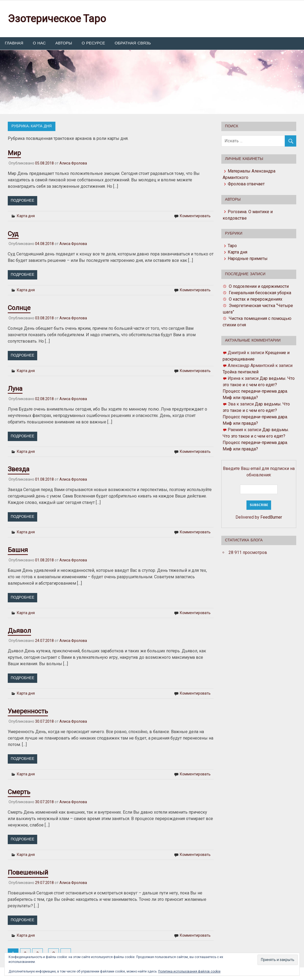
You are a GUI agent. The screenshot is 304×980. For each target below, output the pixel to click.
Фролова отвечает (246, 184)
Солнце (19, 308)
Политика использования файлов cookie (189, 971)
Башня (18, 550)
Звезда (19, 469)
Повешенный (28, 872)
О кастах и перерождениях (256, 299)
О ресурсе (93, 43)
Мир (14, 153)
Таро (232, 246)
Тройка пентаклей (241, 372)
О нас (39, 43)
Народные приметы (248, 259)
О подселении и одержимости (259, 286)
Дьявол (19, 631)
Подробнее (22, 201)
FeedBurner (271, 517)
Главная (14, 43)
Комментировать (195, 216)
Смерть (19, 792)
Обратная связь (133, 43)
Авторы (64, 43)
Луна (15, 389)
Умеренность (28, 711)
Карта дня (26, 216)
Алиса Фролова (73, 163)
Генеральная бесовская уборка (260, 293)
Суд (13, 234)
